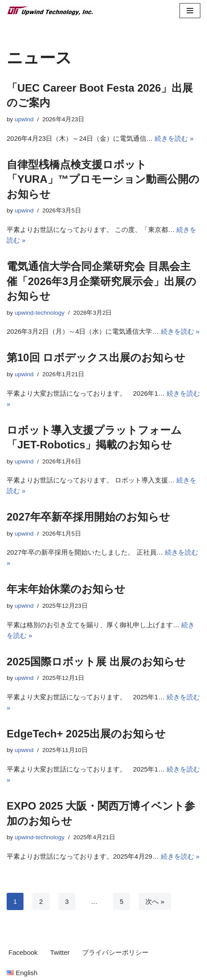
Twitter (60, 952)
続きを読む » (174, 138)
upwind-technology (40, 313)
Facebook (23, 952)
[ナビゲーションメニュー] (190, 11)
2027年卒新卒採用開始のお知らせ (88, 517)
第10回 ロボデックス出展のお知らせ (96, 357)
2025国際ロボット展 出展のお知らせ (96, 662)
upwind (24, 119)
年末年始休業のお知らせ (66, 589)
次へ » (155, 901)
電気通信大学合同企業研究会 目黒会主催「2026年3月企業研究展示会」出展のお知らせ (102, 281)
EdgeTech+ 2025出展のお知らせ (86, 734)
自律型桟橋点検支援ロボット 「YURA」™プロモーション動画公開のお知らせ (103, 179)
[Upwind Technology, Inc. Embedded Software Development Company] (51, 11)
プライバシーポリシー (115, 952)
